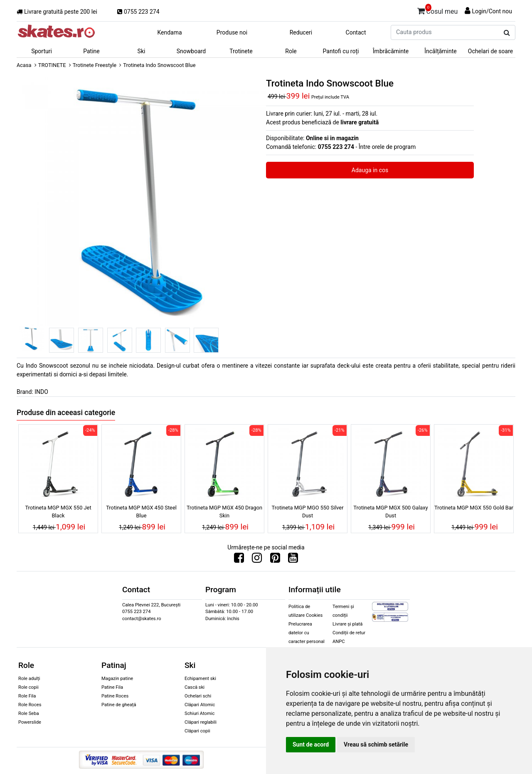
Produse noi (232, 32)
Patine (91, 51)
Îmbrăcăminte (391, 51)
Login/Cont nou (492, 11)
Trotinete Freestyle (95, 65)
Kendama (169, 32)
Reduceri (301, 32)
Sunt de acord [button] (311, 744)
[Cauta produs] (507, 33)
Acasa (24, 65)
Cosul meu (438, 10)
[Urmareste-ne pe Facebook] (239, 560)
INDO (41, 392)
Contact (356, 32)
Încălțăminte (441, 51)
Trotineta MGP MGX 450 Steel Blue (141, 512)
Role (291, 51)
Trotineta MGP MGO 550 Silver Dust (308, 512)
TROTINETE (52, 65)
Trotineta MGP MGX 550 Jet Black (58, 512)
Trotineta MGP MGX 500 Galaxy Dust (390, 512)
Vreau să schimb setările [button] (376, 744)
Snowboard (191, 51)
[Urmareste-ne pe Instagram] (257, 560)
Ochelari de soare (490, 51)
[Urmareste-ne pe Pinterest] (275, 560)
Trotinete (241, 51)
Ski (142, 51)
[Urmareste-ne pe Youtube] (293, 560)
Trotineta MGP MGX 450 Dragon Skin (224, 512)
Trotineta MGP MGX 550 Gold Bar (474, 508)
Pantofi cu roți (341, 51)
